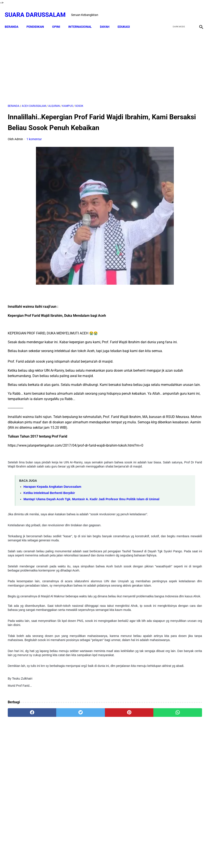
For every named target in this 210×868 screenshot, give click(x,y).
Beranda (15, 19)
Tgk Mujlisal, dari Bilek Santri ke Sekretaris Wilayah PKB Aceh (189, 654)
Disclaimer (89, 857)
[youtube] (187, 10)
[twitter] (177, 10)
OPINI (59, 19)
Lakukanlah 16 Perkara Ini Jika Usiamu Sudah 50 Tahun (189, 629)
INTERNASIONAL (83, 19)
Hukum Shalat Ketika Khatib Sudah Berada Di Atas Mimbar (189, 605)
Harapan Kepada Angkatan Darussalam (52, 527)
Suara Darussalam (38, 10)
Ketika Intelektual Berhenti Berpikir (49, 533)
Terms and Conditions (130, 857)
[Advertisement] (72, 62)
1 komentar (34, 146)
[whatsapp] (121, 790)
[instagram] (198, 10)
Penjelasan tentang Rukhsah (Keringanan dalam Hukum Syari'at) (174, 409)
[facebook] (167, 10)
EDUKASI (127, 19)
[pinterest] (89, 790)
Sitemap (105, 857)
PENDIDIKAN (38, 19)
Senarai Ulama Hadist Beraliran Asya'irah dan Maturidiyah (189, 501)
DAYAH (108, 19)
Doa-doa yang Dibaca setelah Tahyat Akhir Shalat (187, 457)
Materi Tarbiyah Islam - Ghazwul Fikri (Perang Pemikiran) (174, 249)
